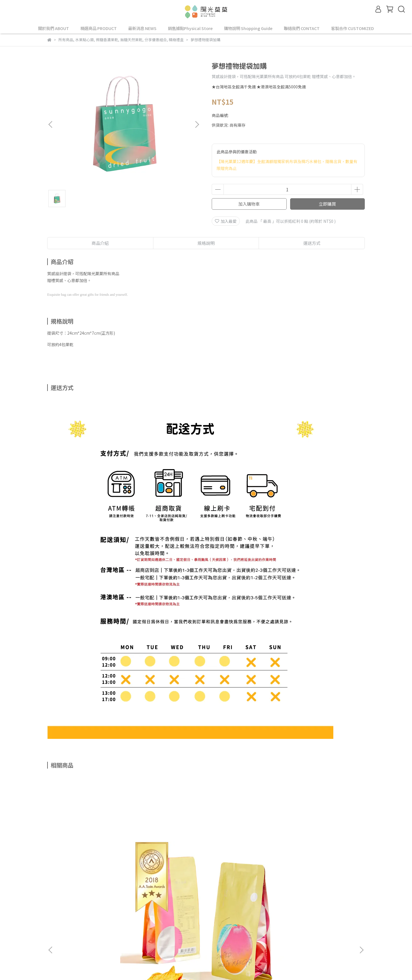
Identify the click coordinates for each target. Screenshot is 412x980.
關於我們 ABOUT (54, 28)
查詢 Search (58, 910)
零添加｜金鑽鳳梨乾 (167, 847)
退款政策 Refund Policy (222, 910)
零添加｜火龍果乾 (245, 847)
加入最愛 (226, 221)
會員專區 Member (128, 910)
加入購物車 (249, 204)
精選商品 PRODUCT (99, 28)
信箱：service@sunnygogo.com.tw (80, 944)
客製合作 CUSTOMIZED (352, 28)
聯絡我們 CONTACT (302, 28)
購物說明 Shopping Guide (248, 28)
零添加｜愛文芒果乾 (90, 847)
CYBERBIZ (221, 965)
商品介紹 (100, 243)
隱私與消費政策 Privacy (173, 910)
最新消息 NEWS (142, 28)
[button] (197, 124)
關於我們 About (90, 910)
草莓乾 (322, 847)
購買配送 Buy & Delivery (69, 917)
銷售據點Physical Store (190, 28)
